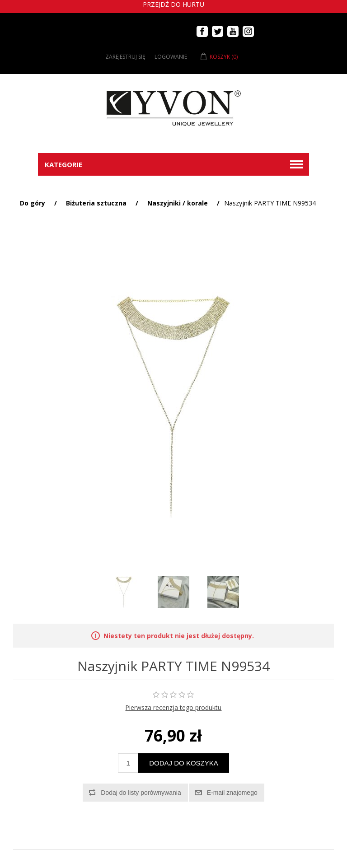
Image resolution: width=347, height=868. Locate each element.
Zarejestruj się (125, 57)
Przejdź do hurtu (173, 4)
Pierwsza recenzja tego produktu (173, 707)
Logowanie (171, 57)
